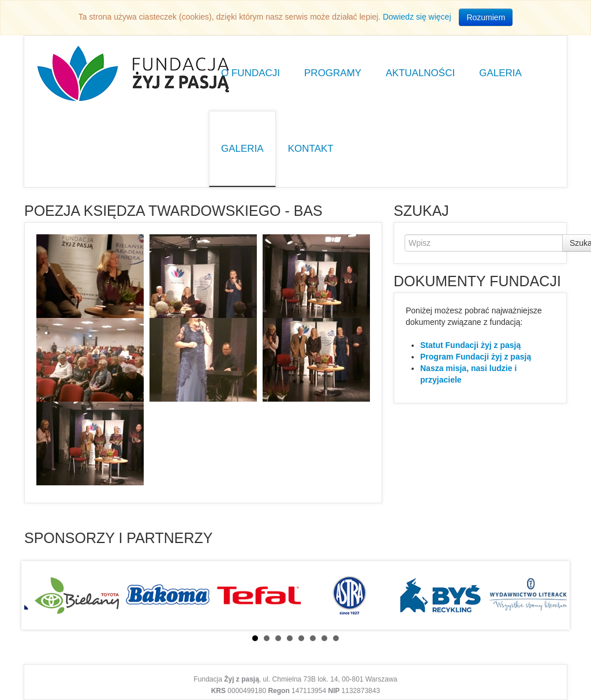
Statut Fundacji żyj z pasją (470, 345)
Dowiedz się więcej (417, 17)
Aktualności (420, 73)
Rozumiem (486, 17)
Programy (333, 73)
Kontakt (311, 149)
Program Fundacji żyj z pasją (476, 357)
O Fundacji (250, 73)
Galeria (500, 73)
